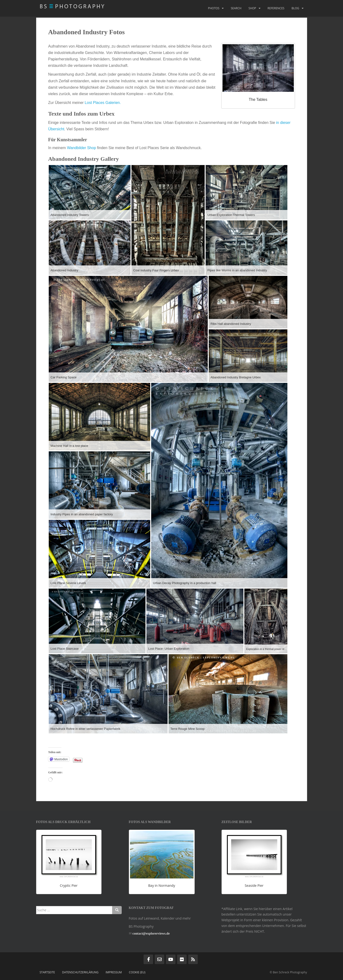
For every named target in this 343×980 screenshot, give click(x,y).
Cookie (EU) (137, 972)
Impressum (114, 972)
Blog (295, 8)
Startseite (47, 972)
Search (236, 8)
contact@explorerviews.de (151, 934)
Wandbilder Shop (82, 148)
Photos (214, 8)
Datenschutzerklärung (80, 972)
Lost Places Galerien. (103, 103)
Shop (252, 8)
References (276, 8)
